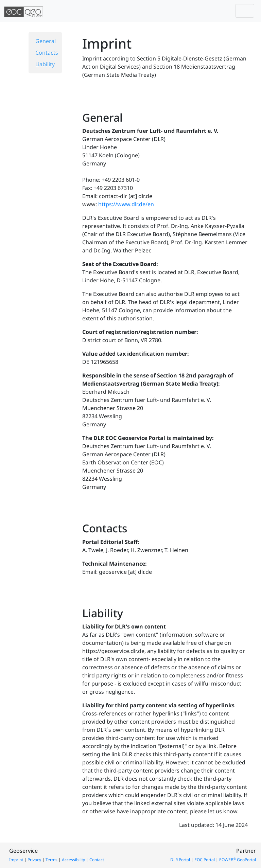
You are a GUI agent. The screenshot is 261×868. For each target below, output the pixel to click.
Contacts (47, 53)
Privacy (34, 860)
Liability (45, 64)
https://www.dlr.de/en (126, 204)
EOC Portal (205, 860)
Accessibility (73, 860)
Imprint (16, 860)
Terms (51, 860)
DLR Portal (180, 860)
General (46, 41)
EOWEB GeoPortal (238, 860)
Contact (97, 860)
